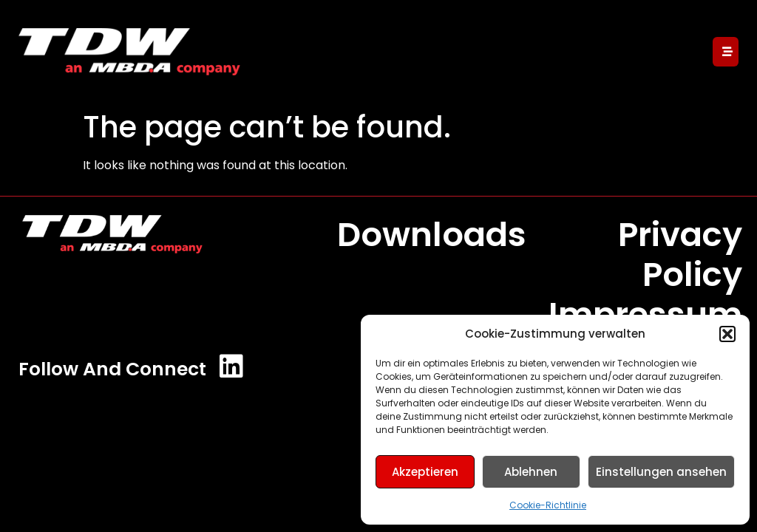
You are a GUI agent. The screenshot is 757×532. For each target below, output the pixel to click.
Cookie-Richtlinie (548, 505)
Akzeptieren (425, 472)
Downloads (432, 235)
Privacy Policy (680, 255)
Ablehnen (531, 472)
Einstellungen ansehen (661, 472)
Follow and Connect (112, 369)
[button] (727, 334)
